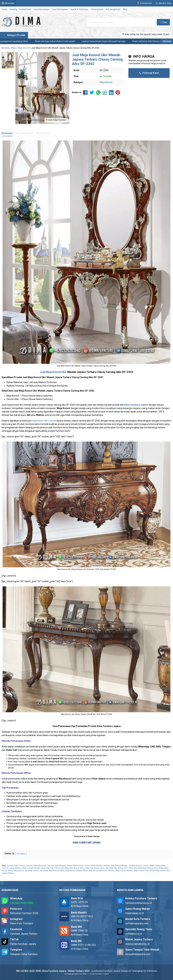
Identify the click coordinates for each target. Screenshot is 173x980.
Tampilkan (21, 854)
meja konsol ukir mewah (44, 421)
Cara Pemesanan (42, 9)
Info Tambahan (24, 133)
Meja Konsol (106, 82)
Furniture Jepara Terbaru (24, 934)
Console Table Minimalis (36, 866)
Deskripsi (7, 133)
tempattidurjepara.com (138, 954)
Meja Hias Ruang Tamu (75, 868)
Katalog (13, 9)
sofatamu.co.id (134, 934)
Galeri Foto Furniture (21, 923)
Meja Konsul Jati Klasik (38, 871)
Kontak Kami (25, 9)
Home (4, 9)
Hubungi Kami (149, 73)
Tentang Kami (97, 9)
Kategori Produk (14, 35)
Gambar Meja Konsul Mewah (115, 866)
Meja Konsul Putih (141, 871)
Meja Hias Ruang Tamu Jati (97, 868)
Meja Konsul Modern (124, 871)
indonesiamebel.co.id (137, 944)
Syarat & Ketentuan (79, 9)
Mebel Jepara (155, 866)
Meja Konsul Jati (21, 871)
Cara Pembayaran (60, 9)
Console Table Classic (16, 866)
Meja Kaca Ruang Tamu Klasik (151, 868)
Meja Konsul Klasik (57, 871)
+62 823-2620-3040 (22, 903)
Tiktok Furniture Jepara (23, 944)
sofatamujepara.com (137, 923)
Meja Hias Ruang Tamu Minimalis (123, 868)
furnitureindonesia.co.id (138, 903)
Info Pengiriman (113, 9)
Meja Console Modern (32, 868)
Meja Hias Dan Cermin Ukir (53, 868)
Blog (125, 9)
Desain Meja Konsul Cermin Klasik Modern (85, 866)
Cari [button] (163, 22)
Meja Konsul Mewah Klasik (77, 871)
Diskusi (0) (42, 133)
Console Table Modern (57, 866)
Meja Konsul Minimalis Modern (102, 871)
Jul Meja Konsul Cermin (138, 866)
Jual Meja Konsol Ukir (53, 372)
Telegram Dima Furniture (24, 954)
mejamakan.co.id (135, 913)
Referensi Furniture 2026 (24, 913)
